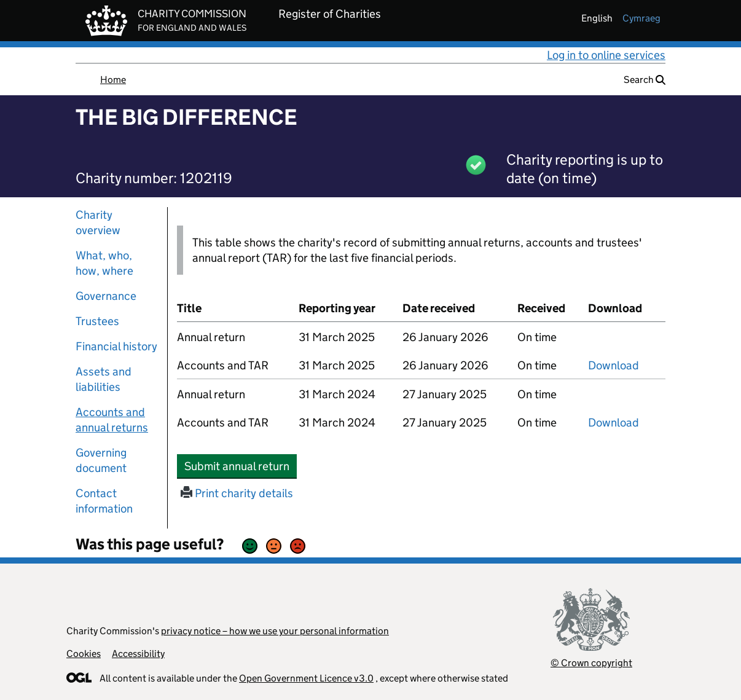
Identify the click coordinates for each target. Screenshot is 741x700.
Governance (106, 296)
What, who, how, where (104, 263)
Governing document (101, 460)
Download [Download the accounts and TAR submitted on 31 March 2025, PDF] (614, 365)
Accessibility (138, 654)
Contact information (104, 501)
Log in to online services (606, 55)
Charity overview (98, 222)
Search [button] (645, 80)
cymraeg (641, 18)
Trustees (97, 321)
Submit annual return (241, 466)
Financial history (116, 346)
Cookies (84, 654)
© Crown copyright (591, 663)
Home (113, 80)
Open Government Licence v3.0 (306, 678)
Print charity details (237, 493)
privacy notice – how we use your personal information (275, 631)
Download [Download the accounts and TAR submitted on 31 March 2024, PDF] (614, 423)
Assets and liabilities (104, 379)
